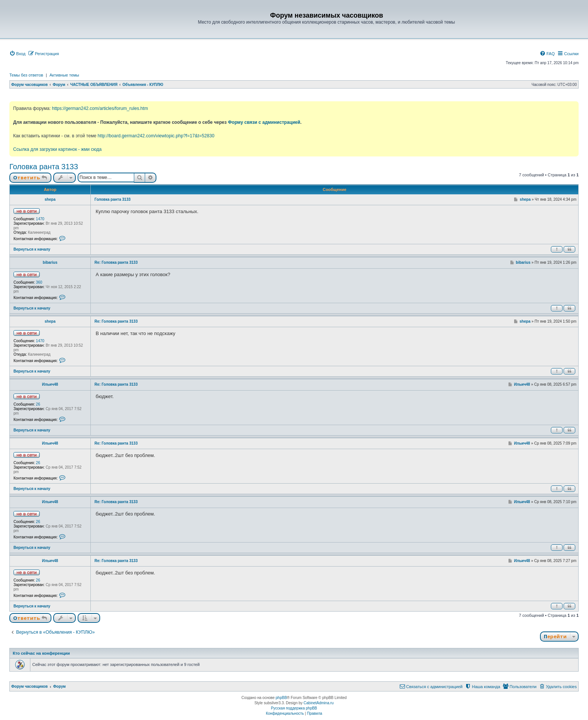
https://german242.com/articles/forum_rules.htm (100, 108)
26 (38, 404)
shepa (50, 199)
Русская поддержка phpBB (294, 708)
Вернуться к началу (32, 249)
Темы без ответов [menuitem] (26, 75)
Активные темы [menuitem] (64, 75)
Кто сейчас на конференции (41, 653)
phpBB (281, 698)
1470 (40, 219)
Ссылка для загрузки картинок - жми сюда (57, 149)
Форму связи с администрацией (264, 122)
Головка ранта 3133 (44, 167)
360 (39, 282)
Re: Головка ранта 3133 (116, 262)
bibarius (50, 262)
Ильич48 (50, 384)
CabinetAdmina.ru (319, 703)
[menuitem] (17, 54)
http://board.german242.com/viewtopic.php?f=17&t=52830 (156, 136)
